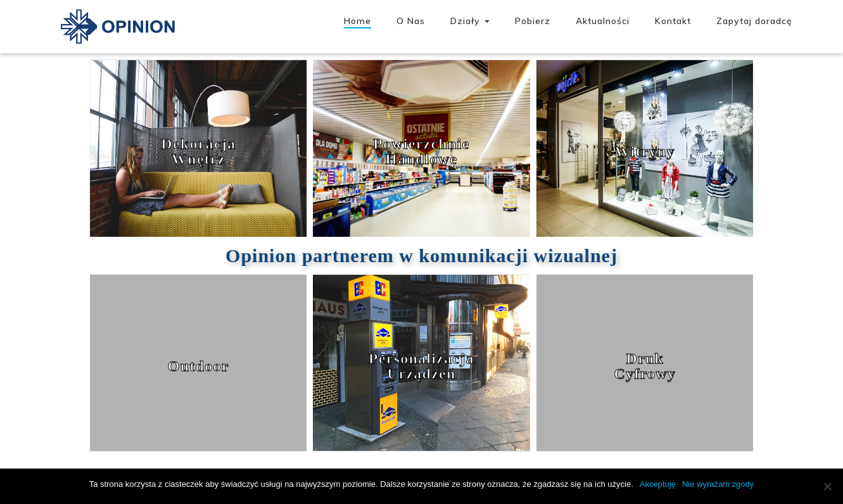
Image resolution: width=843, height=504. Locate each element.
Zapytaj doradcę (754, 21)
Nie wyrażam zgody (718, 484)
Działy (470, 21)
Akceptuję (658, 484)
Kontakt (673, 21)
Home (358, 21)
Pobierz (533, 21)
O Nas (411, 21)
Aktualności (603, 21)
